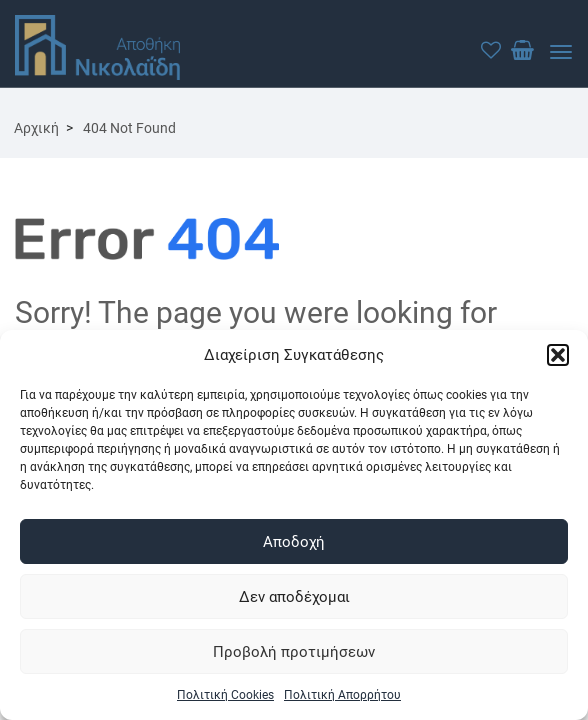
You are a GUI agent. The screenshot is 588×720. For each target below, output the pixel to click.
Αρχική (36, 128)
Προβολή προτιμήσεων (294, 652)
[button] (558, 355)
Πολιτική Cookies (225, 695)
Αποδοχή (294, 542)
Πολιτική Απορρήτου (342, 695)
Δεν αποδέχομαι (294, 597)
